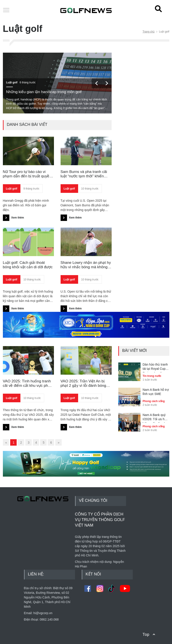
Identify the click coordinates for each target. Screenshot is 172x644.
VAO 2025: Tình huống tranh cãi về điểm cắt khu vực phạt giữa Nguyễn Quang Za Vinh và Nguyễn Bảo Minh (27, 384)
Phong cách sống (154, 401)
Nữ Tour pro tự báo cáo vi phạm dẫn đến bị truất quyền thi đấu (27, 174)
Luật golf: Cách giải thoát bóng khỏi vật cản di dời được (28, 265)
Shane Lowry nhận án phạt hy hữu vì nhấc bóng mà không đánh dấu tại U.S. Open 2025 (86, 265)
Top (146, 634)
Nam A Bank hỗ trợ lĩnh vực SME (156, 392)
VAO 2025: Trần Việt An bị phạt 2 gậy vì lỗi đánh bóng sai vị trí (83, 384)
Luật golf (12, 82)
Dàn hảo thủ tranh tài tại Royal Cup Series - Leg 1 (155, 368)
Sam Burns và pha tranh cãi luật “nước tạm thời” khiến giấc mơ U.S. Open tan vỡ (84, 174)
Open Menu (6, 10)
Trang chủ (148, 32)
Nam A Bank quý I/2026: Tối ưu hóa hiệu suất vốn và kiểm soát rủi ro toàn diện (155, 418)
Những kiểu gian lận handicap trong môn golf (44, 92)
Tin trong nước (152, 376)
